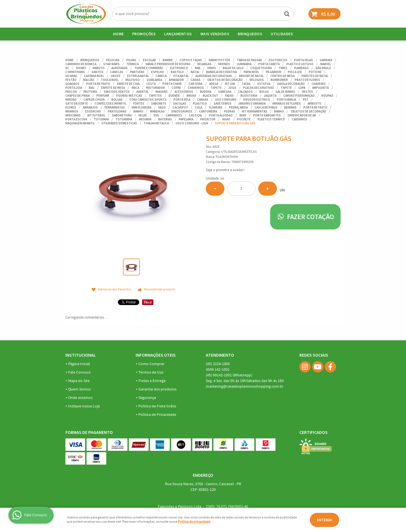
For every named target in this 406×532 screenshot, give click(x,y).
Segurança (147, 398)
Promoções (144, 34)
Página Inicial (79, 364)
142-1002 (218, 370)
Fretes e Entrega (152, 381)
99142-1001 (229, 375)
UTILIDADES (282, 34)
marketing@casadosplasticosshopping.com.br (245, 387)
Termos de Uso (151, 372)
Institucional (81, 355)
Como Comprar (151, 364)
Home (118, 34)
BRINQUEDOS (250, 34)
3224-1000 (218, 364)
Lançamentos (178, 34)
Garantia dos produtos (157, 389)
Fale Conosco (80, 372)
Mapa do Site (79, 381)
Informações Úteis (156, 355)
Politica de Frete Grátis (157, 406)
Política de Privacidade (157, 415)
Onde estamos (80, 398)
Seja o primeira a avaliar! (225, 170)
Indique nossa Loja (84, 406)
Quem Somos (80, 389)
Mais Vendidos (215, 34)
